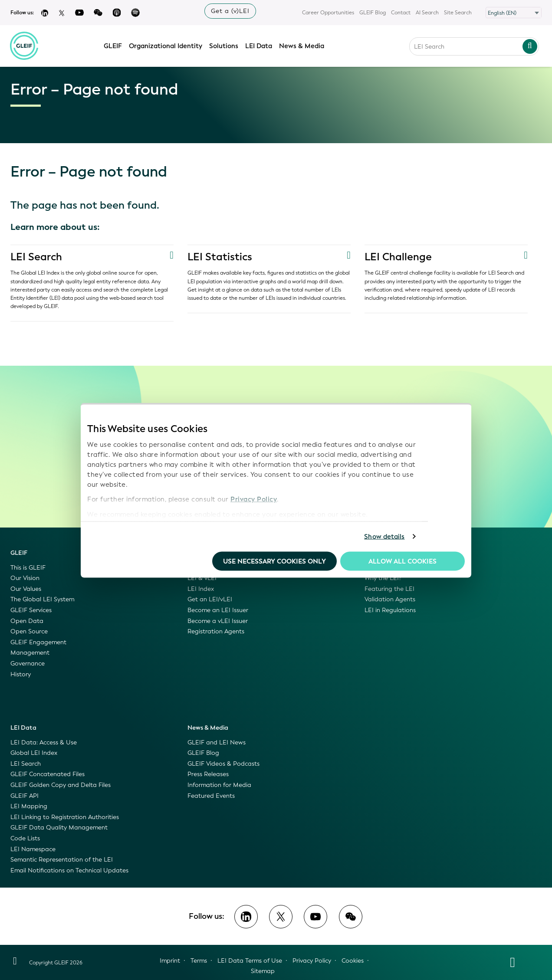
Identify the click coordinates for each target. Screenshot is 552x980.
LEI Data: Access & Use (44, 742)
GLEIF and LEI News (217, 742)
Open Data (27, 621)
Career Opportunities (328, 13)
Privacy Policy (254, 499)
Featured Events (211, 796)
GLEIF (113, 45)
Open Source (29, 631)
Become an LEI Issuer (218, 610)
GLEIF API (25, 796)
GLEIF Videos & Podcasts (223, 764)
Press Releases (208, 774)
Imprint (170, 961)
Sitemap (263, 971)
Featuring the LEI (389, 589)
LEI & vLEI (202, 578)
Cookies (353, 961)
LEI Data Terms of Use (250, 961)
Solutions (224, 45)
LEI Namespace (33, 849)
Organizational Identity (166, 45)
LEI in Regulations (390, 610)
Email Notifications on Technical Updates (69, 870)
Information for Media (219, 785)
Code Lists (25, 838)
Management (30, 653)
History (21, 674)
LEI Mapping (29, 806)
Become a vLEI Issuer (218, 621)
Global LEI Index (34, 753)
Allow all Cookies (402, 561)
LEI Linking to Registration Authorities (65, 817)
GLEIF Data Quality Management (59, 828)
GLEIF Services (31, 610)
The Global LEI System (42, 599)
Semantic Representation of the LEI (62, 860)
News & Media (302, 45)
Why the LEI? (383, 578)
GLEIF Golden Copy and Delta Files (61, 785)
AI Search (427, 13)
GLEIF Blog (373, 13)
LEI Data (259, 45)
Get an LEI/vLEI (210, 599)
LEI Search (37, 257)
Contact (401, 13)
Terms (199, 961)
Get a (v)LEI (230, 11)
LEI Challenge (398, 257)
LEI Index (201, 589)
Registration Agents (216, 631)
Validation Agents (390, 599)
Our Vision (25, 578)
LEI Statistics (220, 257)
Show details (384, 537)
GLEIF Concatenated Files (48, 774)
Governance (28, 664)
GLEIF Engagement (38, 642)
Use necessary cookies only (274, 561)
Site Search (458, 13)
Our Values (26, 589)
